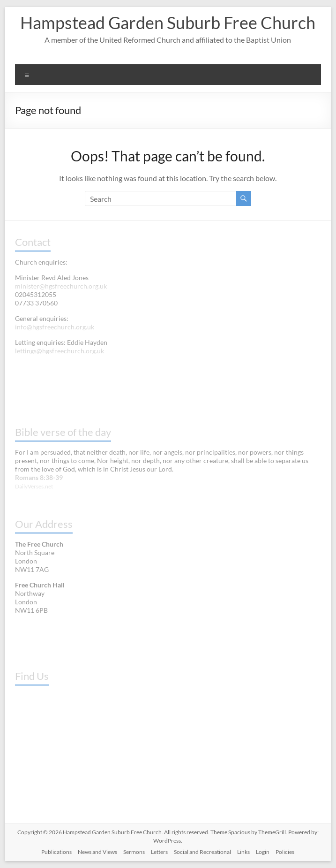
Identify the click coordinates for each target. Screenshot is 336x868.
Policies (285, 852)
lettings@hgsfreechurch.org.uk (60, 351)
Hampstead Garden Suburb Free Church (168, 23)
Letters (159, 852)
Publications (56, 852)
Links (243, 852)
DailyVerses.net (34, 486)
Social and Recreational (202, 852)
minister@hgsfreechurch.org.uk (61, 286)
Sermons (134, 852)
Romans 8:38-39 (39, 477)
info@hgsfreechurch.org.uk (55, 327)
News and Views (97, 852)
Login (263, 852)
